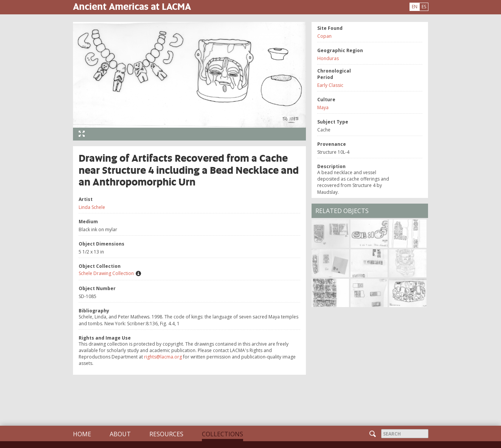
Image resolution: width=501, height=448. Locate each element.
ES (424, 7)
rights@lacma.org (163, 357)
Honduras (328, 58)
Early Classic (330, 85)
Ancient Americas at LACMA (132, 6)
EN (415, 7)
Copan (324, 36)
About (120, 434)
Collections (223, 434)
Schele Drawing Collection (106, 273)
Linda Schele (92, 207)
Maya (323, 107)
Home (82, 434)
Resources (166, 434)
